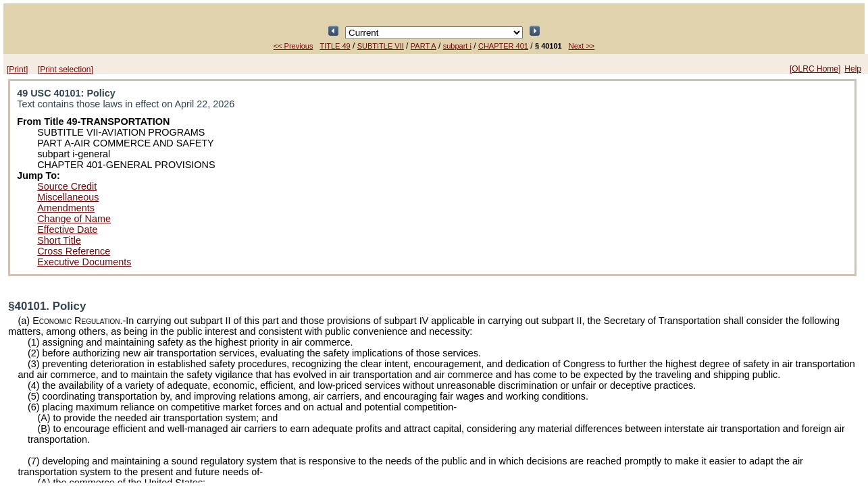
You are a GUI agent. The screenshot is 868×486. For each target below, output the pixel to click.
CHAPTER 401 (503, 46)
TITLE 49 (335, 46)
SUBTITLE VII (381, 46)
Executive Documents (84, 262)
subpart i (457, 46)
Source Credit (67, 186)
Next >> (582, 46)
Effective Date (67, 230)
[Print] (17, 70)
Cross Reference (74, 251)
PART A (424, 46)
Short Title (59, 240)
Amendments (66, 208)
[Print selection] (66, 70)
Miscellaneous (68, 197)
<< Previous (293, 46)
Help (853, 69)
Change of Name (74, 219)
